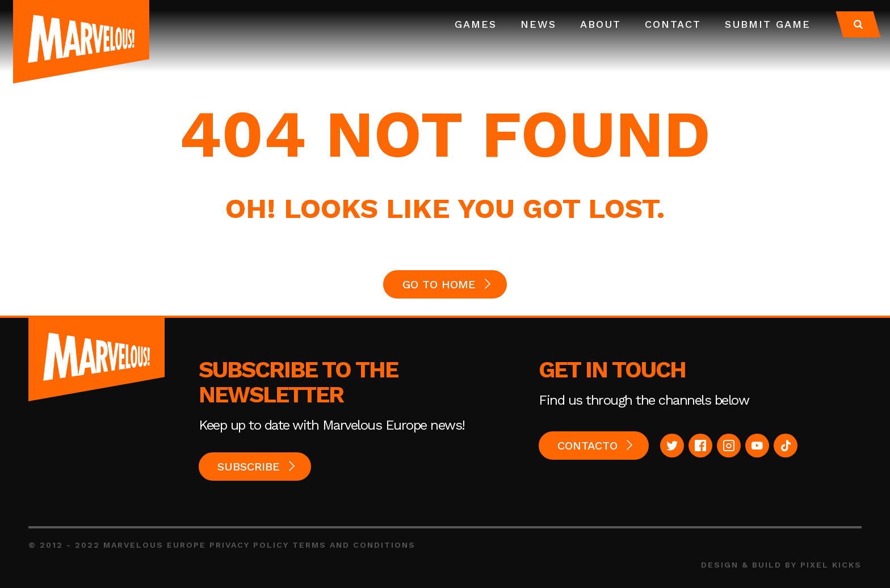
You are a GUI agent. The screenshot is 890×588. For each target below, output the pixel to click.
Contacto (587, 446)
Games (476, 24)
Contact (673, 24)
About (601, 24)
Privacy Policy (249, 545)
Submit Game (768, 24)
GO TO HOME (439, 284)
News (538, 24)
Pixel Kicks (831, 565)
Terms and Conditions (354, 545)
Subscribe (249, 467)
